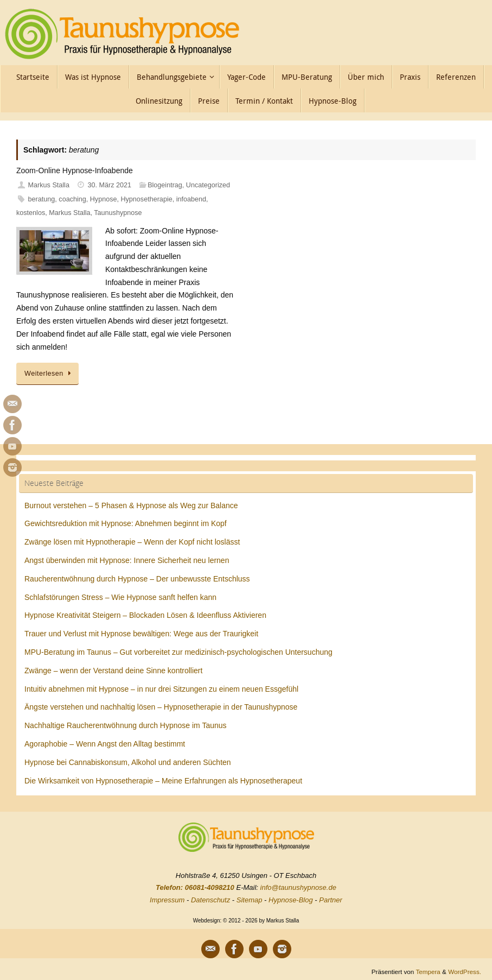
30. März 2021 (110, 185)
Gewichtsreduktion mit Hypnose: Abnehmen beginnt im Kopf (126, 523)
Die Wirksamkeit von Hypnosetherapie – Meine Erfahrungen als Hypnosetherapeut (163, 781)
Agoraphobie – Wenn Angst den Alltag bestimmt (105, 744)
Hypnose (104, 199)
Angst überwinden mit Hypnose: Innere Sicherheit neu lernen (127, 560)
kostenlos (31, 213)
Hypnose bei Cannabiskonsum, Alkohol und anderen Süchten (128, 762)
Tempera (428, 972)
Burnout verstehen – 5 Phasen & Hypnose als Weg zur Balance (131, 505)
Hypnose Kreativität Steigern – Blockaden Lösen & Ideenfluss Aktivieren (145, 615)
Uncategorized (208, 185)
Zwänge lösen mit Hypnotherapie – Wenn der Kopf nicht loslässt (132, 542)
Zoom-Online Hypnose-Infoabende (75, 170)
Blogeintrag (165, 185)
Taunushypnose (118, 213)
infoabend (191, 199)
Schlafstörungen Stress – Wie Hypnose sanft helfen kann (120, 597)
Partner (331, 900)
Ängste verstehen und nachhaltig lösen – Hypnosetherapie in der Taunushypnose (161, 707)
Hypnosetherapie (146, 199)
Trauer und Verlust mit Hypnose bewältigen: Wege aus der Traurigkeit (141, 634)
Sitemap (250, 900)
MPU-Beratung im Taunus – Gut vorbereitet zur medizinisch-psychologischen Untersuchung (178, 652)
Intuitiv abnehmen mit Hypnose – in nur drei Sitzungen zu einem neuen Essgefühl (161, 689)
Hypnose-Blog (291, 900)
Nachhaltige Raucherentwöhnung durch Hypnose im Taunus (126, 725)
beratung (42, 199)
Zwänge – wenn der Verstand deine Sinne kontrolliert (113, 671)
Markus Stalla (49, 185)
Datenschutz (210, 900)
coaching (72, 199)
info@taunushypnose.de (298, 887)
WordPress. (465, 972)
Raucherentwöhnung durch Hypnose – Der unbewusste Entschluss (137, 579)
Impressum (167, 900)
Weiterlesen (49, 374)
